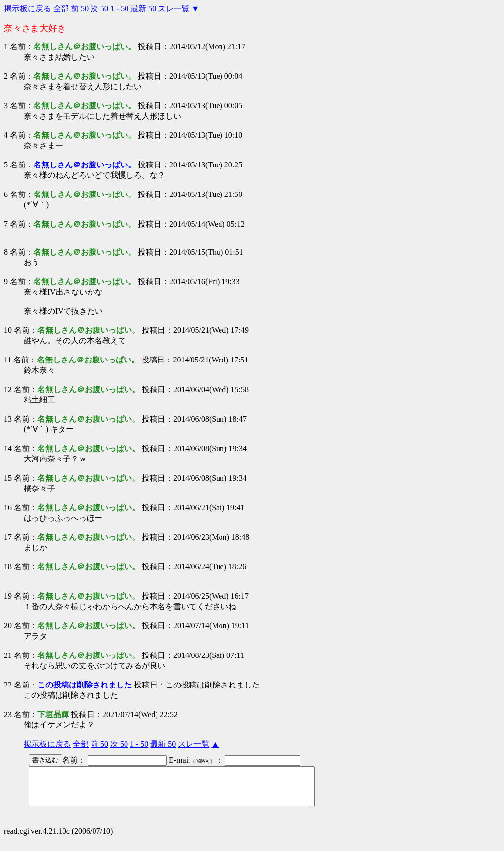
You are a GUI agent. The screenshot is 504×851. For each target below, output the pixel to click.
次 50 (99, 9)
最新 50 (143, 9)
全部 (61, 9)
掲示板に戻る (28, 9)
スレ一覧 (174, 9)
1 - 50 (119, 9)
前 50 (80, 9)
